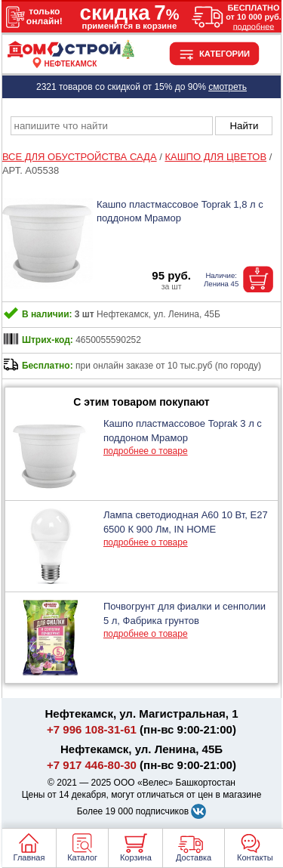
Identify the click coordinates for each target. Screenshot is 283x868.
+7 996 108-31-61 (92, 729)
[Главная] (71, 55)
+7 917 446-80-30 (92, 765)
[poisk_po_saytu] (112, 126)
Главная (29, 857)
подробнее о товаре (146, 451)
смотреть (228, 87)
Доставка (194, 857)
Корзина (136, 857)
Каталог (82, 857)
